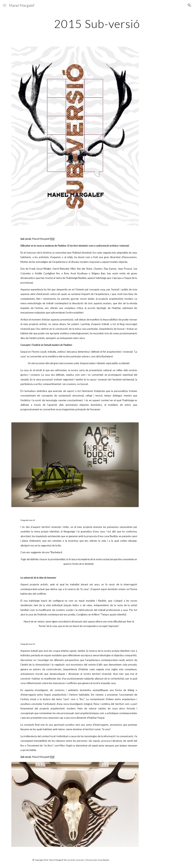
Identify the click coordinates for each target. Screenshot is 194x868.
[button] (5, 5)
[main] (97, 24)
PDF (52, 239)
